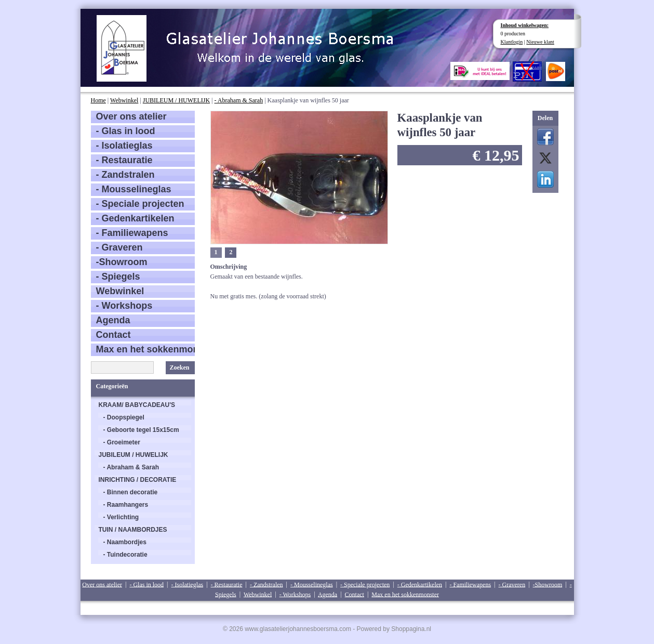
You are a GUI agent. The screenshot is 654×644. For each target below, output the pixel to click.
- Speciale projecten (140, 204)
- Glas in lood (126, 131)
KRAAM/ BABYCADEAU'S (137, 405)
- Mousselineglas (134, 189)
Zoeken (179, 367)
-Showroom (122, 262)
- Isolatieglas (124, 146)
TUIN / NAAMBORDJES (133, 530)
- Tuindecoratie (125, 555)
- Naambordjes (125, 542)
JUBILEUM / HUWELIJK (176, 100)
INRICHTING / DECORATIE (138, 480)
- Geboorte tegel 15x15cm (141, 430)
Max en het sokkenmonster (145, 349)
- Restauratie (124, 160)
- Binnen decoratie (131, 492)
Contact (114, 335)
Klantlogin (512, 42)
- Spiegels (118, 277)
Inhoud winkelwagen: (525, 25)
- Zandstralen (125, 175)
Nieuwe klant (540, 42)
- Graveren (119, 247)
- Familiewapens (132, 233)
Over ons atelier (131, 116)
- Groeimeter (122, 442)
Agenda (113, 320)
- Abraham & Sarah (239, 100)
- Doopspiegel (124, 417)
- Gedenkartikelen (135, 218)
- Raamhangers (126, 505)
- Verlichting (121, 517)
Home (98, 100)
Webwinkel (124, 100)
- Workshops (124, 306)
